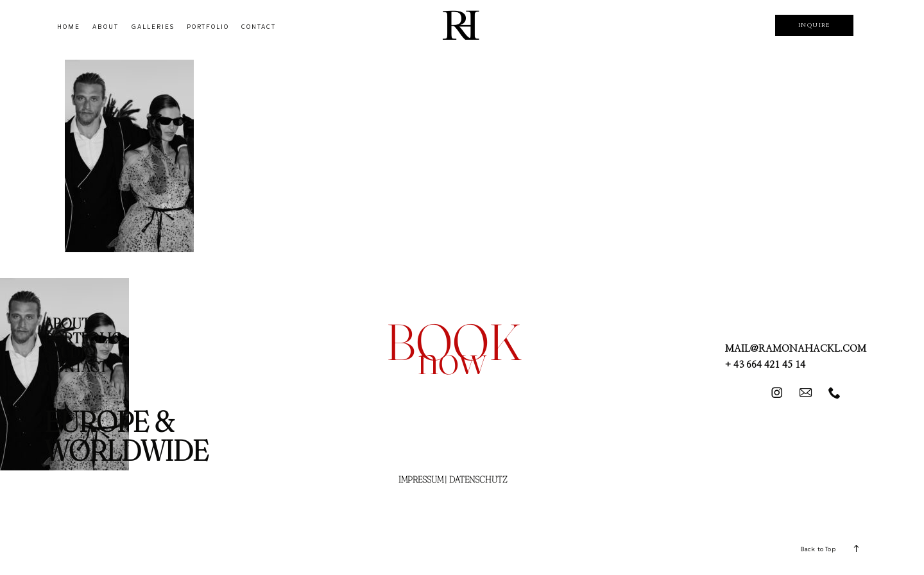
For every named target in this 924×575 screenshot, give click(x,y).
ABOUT (106, 27)
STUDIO (70, 352)
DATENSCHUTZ (478, 479)
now (452, 358)
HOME (69, 27)
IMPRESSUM (421, 479)
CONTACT (259, 27)
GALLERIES (153, 27)
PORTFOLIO (208, 27)
